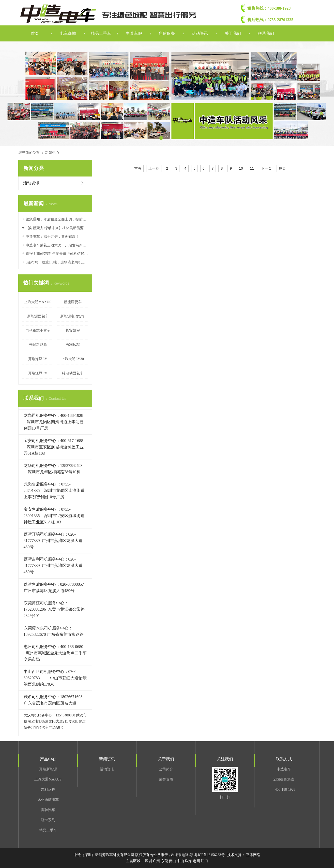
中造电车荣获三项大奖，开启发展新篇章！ (57, 245)
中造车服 (134, 33)
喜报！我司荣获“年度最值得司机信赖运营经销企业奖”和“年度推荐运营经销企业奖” (57, 254)
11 (252, 168)
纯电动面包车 (73, 373)
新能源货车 (73, 302)
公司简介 (166, 769)
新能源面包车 (38, 316)
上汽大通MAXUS (38, 302)
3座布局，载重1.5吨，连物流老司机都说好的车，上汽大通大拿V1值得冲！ (57, 262)
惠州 (197, 861)
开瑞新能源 (38, 345)
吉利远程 (73, 345)
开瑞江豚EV (38, 373)
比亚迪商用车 (48, 800)
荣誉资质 (166, 779)
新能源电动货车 (73, 316)
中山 (181, 861)
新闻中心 (52, 153)
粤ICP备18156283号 (209, 855)
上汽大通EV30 (73, 359)
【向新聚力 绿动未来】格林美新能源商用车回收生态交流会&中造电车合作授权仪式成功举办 (57, 228)
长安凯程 (73, 330)
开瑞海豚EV (38, 359)
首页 (35, 33)
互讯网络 (253, 855)
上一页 (154, 168)
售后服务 (167, 33)
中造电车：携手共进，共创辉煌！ (52, 237)
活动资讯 (200, 33)
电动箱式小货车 (38, 330)
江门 (204, 861)
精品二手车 (101, 33)
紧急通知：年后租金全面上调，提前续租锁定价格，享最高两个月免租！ (57, 219)
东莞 (165, 861)
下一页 (266, 168)
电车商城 (68, 33)
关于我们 (233, 33)
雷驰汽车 (48, 810)
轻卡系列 (48, 820)
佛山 (173, 861)
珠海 (189, 861)
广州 (157, 861)
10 (241, 168)
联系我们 (266, 33)
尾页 (282, 168)
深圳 (149, 861)
